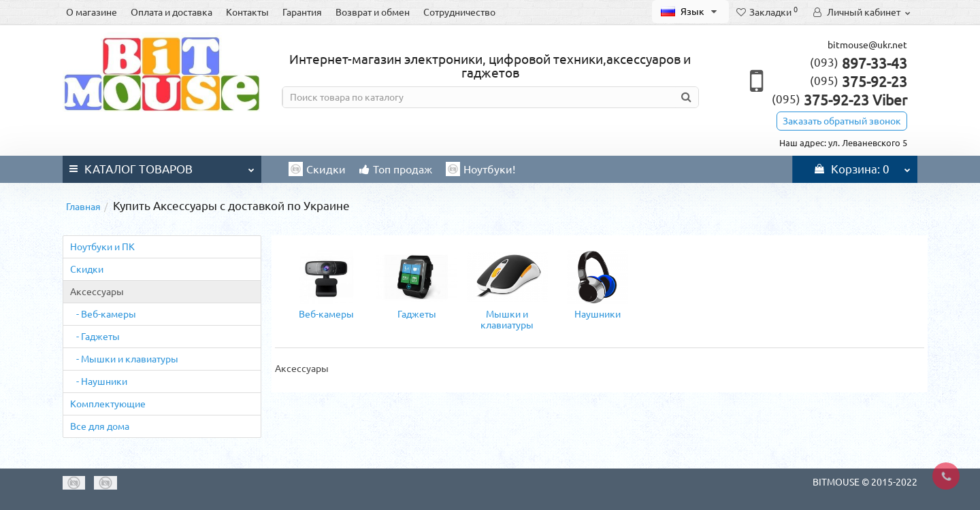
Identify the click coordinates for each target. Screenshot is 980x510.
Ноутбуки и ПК (102, 247)
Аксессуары (97, 292)
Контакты (247, 12)
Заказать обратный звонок (842, 121)
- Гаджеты (95, 337)
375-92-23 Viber (839, 100)
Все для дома (100, 426)
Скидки (317, 169)
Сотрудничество (459, 12)
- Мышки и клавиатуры (124, 359)
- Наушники (99, 381)
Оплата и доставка (171, 12)
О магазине (92, 12)
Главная (83, 207)
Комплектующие (108, 404)
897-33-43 (859, 63)
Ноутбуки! (480, 169)
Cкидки (87, 269)
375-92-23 (859, 82)
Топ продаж (396, 169)
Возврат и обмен (373, 12)
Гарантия (302, 12)
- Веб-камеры (103, 314)
